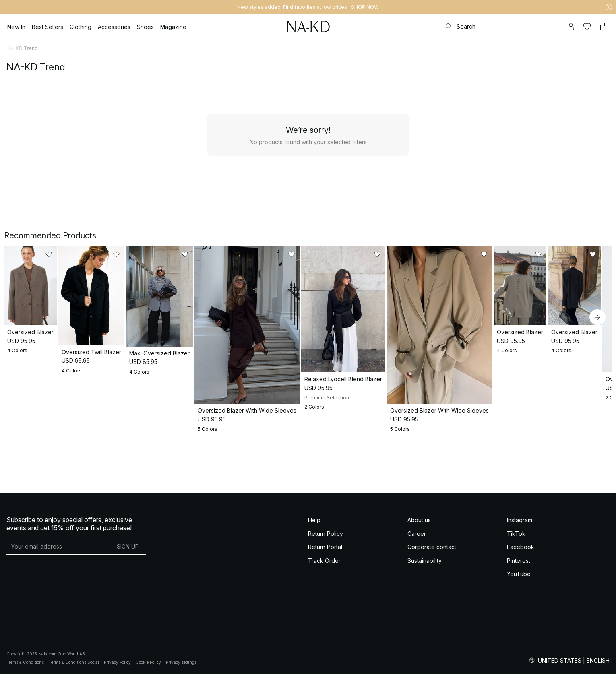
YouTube (519, 652)
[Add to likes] (147, 254)
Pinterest (519, 638)
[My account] (571, 27)
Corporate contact (432, 625)
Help (314, 598)
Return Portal (325, 625)
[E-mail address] (58, 624)
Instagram (520, 598)
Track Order (324, 638)
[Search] (501, 26)
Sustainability (425, 638)
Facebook (521, 625)
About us (419, 598)
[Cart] (603, 27)
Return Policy (326, 611)
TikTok (516, 611)
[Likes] (587, 27)
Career (417, 611)
